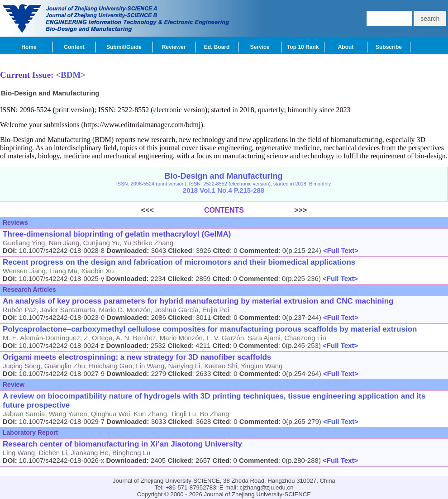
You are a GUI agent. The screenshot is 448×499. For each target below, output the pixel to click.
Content (74, 47)
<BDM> (71, 75)
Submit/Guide (124, 47)
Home (29, 47)
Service (260, 47)
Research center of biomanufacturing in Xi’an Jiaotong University (122, 444)
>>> (275, 210)
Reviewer (174, 47)
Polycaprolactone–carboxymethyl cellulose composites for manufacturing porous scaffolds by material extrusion (210, 329)
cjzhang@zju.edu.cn (267, 487)
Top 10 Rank (303, 47)
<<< (173, 210)
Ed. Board (217, 47)
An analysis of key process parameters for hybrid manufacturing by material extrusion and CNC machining (198, 301)
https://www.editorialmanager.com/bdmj (142, 125)
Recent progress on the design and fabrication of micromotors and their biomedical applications (179, 262)
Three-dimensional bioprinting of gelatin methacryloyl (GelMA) (117, 234)
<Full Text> (340, 250)
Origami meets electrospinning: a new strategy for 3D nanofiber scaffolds (137, 357)
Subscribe (389, 47)
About (346, 47)
